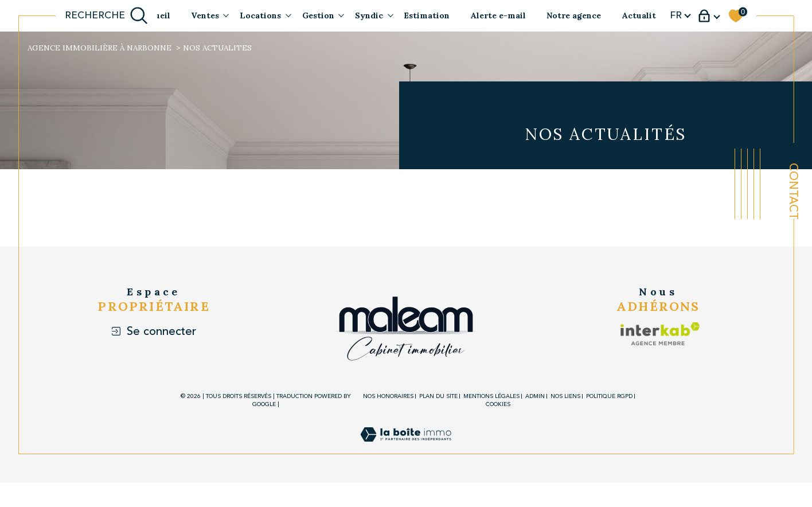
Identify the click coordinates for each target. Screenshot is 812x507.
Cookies (498, 405)
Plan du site (438, 396)
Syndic (369, 15)
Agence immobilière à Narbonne (99, 48)
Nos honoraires (388, 396)
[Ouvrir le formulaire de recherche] (107, 15)
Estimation (427, 15)
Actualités (643, 15)
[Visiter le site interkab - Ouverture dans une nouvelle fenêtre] (649, 334)
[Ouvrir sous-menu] (226, 15)
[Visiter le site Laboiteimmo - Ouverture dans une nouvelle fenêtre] (406, 447)
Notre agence (574, 15)
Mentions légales (491, 396)
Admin (535, 396)
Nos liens (565, 396)
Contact (793, 191)
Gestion (318, 15)
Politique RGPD (609, 396)
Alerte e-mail (498, 15)
